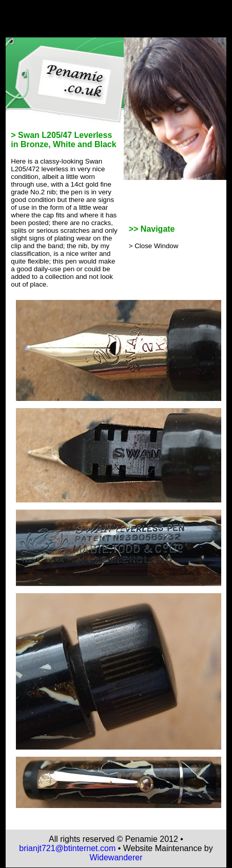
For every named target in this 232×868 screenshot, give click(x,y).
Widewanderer (116, 857)
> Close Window (154, 246)
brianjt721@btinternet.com (67, 848)
